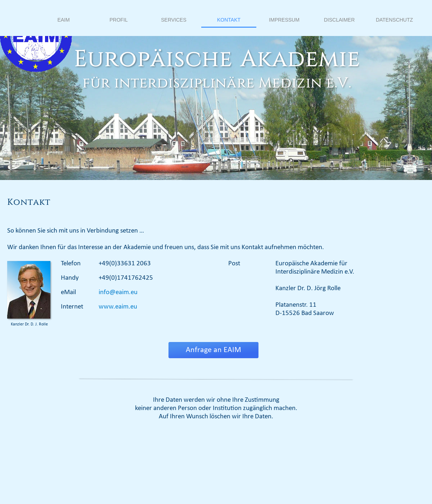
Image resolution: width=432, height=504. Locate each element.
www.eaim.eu (118, 307)
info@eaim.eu (118, 292)
